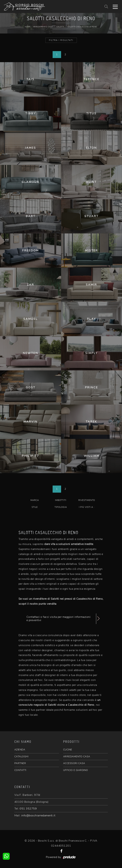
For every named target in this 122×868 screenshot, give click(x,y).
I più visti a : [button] (87, 507)
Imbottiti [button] (61, 500)
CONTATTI (20, 770)
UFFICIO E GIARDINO (76, 770)
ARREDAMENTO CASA (77, 757)
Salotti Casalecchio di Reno (82, 27)
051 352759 (28, 809)
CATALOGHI (21, 757)
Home (28, 27)
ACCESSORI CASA (74, 763)
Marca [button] (35, 500)
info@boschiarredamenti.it (38, 816)
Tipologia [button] (61, 507)
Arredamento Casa (43, 27)
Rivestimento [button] (87, 500)
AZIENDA (20, 750)
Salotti (60, 27)
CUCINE (68, 750)
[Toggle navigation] (115, 7)
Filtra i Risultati (61, 40)
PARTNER (20, 763)
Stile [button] (35, 507)
